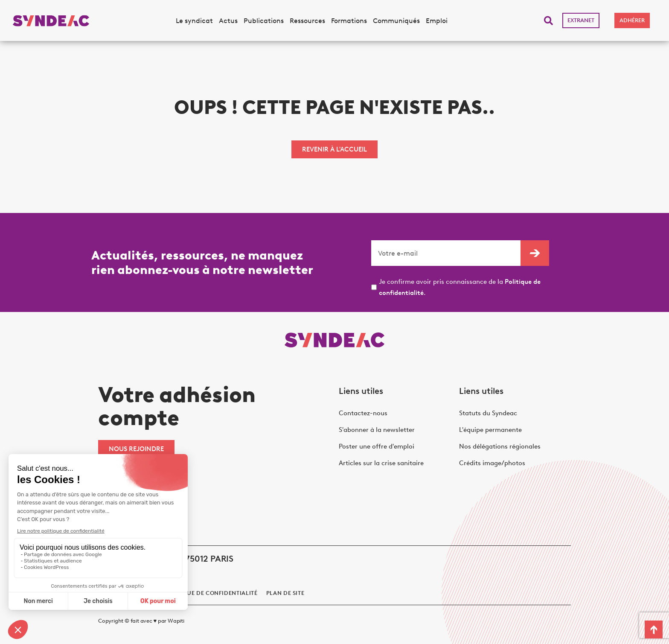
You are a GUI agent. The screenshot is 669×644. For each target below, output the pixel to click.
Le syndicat (194, 21)
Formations (349, 21)
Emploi (437, 21)
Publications (264, 21)
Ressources (307, 21)
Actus (228, 21)
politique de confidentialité (210, 593)
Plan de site (285, 593)
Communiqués (396, 21)
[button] (548, 21)
